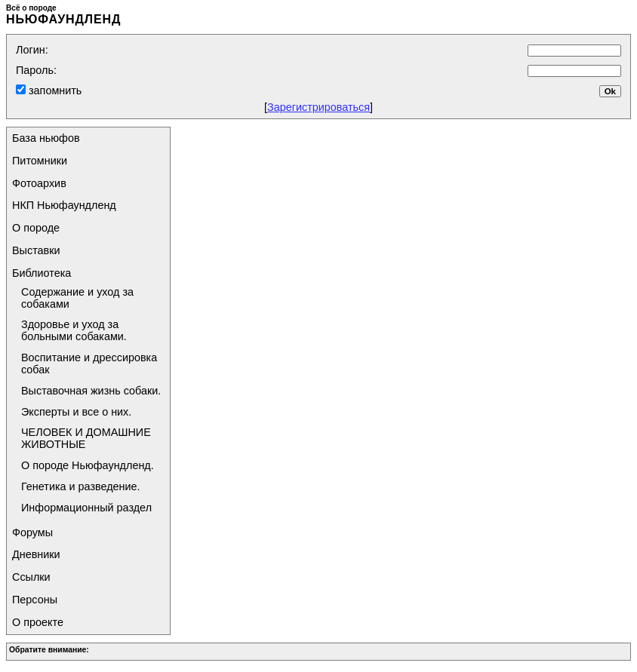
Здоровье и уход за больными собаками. (74, 330)
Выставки (36, 250)
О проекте (38, 622)
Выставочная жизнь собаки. (91, 391)
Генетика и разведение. (81, 486)
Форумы (32, 532)
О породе (36, 228)
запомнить (54, 91)
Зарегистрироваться (318, 107)
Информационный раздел (86, 508)
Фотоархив (39, 183)
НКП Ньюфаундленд (64, 205)
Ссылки (31, 577)
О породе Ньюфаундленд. (88, 465)
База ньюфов (46, 138)
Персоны (35, 600)
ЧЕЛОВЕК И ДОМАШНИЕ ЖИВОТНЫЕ (86, 438)
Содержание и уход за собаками (77, 298)
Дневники (36, 554)
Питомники (40, 161)
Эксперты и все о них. (76, 412)
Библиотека (42, 273)
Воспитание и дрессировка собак (89, 364)
